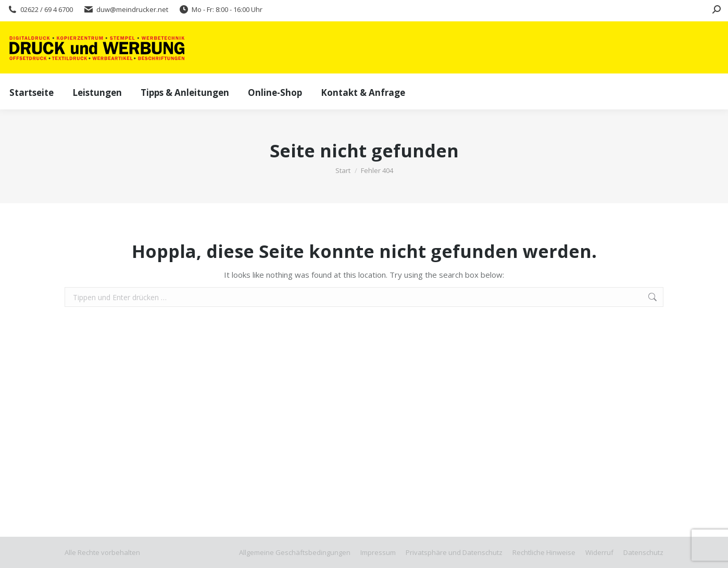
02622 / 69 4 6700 (40, 10)
